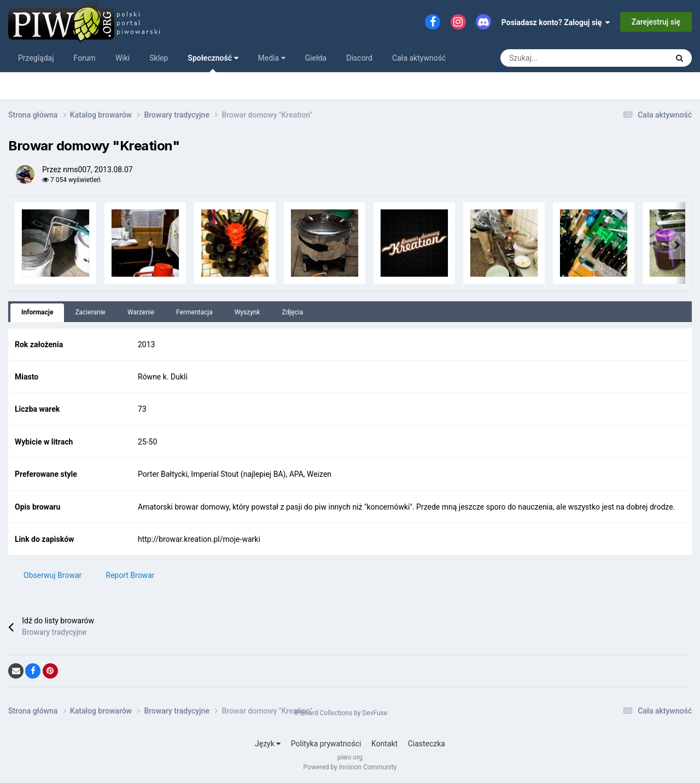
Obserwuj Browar (52, 575)
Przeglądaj (36, 58)
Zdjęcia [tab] (293, 312)
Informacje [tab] (37, 312)
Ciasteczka (427, 744)
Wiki (122, 58)
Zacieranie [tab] (90, 312)
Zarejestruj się (656, 22)
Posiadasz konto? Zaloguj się (556, 22)
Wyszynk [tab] (247, 312)
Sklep (159, 58)
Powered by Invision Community (350, 767)
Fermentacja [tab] (194, 312)
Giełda (316, 58)
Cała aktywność (419, 58)
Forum (85, 58)
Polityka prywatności (326, 744)
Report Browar (130, 575)
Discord (359, 58)
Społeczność (213, 63)
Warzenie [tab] (141, 312)
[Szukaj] (529, 58)
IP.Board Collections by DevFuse (341, 713)
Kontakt (384, 744)
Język (268, 744)
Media (272, 58)
